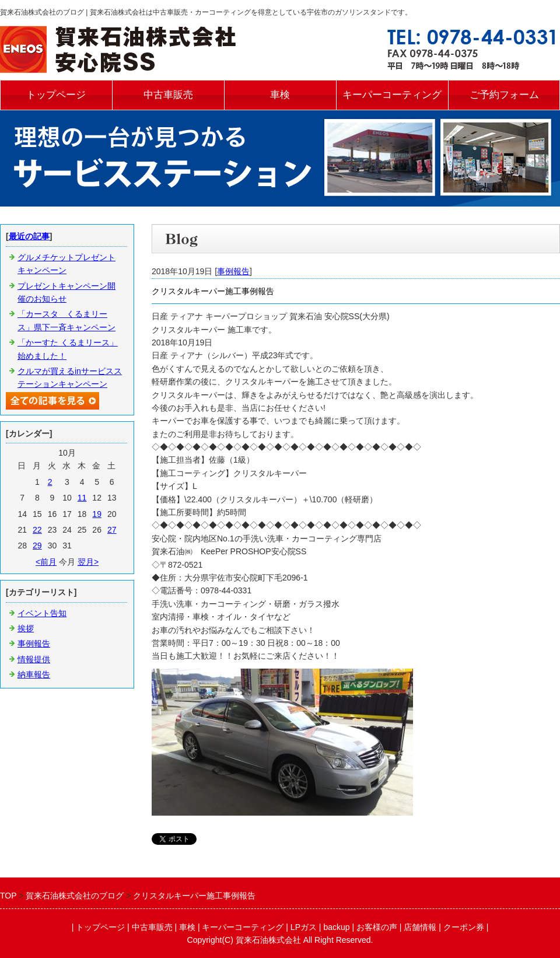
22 (37, 530)
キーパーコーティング (392, 95)
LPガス (304, 927)
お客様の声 (377, 927)
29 (37, 546)
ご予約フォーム (504, 95)
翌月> (88, 562)
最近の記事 (29, 236)
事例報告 (233, 271)
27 (112, 530)
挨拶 (26, 628)
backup (336, 927)
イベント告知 (42, 613)
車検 (280, 95)
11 (82, 498)
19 (97, 514)
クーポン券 (464, 927)
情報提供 (34, 659)
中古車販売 (168, 95)
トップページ (56, 95)
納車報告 (34, 674)
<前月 (46, 562)
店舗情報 (420, 927)
